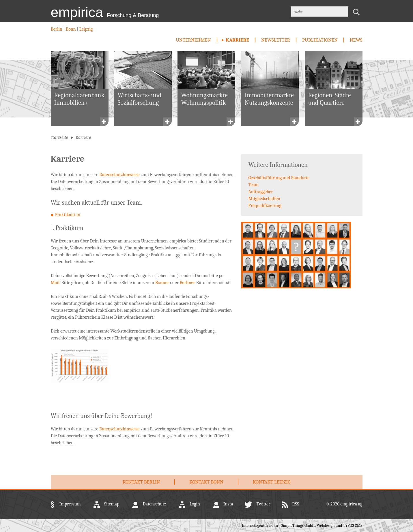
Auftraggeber (261, 192)
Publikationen (320, 40)
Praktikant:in (68, 215)
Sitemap (112, 504)
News (356, 40)
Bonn (71, 29)
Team (254, 185)
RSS (296, 504)
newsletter (276, 40)
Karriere (238, 40)
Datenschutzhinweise (119, 175)
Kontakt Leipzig (272, 482)
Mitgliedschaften (265, 199)
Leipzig (85, 29)
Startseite (60, 137)
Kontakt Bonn (206, 482)
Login (195, 504)
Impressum (70, 504)
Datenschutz (154, 504)
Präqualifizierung (265, 206)
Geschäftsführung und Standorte (279, 178)
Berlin (57, 29)
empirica (105, 12)
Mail (55, 283)
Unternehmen (193, 40)
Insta (228, 504)
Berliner (187, 283)
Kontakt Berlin (141, 482)
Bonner (162, 283)
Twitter (263, 504)
